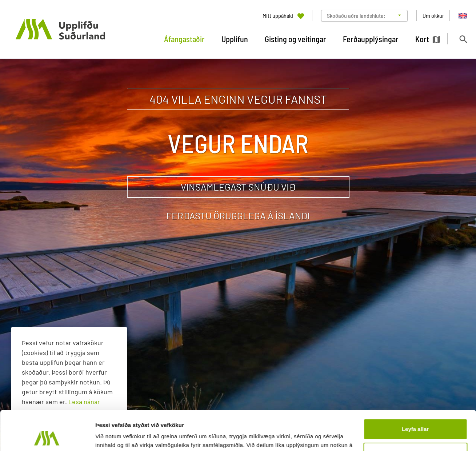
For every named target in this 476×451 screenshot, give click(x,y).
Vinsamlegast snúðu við (238, 187)
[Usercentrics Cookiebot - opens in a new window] (47, 437)
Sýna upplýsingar (118, 437)
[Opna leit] (463, 39)
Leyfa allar (415, 392)
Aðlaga (416, 416)
